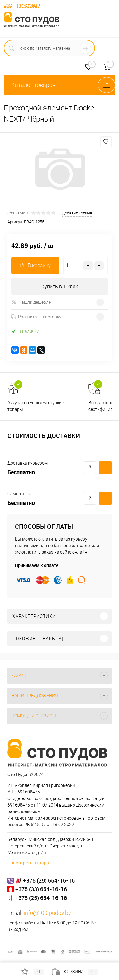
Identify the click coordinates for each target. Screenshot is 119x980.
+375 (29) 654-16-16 (49, 880)
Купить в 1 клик (60, 287)
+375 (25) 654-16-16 (41, 898)
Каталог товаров (60, 85)
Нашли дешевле (31, 302)
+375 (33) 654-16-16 (41, 889)
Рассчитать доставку (36, 317)
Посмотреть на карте (29, 863)
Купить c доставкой (105, 468)
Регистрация (29, 5)
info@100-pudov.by (47, 913)
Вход (8, 5)
